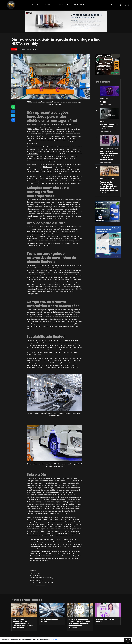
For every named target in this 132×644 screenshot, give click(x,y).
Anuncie (89, 5)
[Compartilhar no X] (13, 103)
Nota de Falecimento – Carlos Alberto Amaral (109, 127)
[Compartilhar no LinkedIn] (13, 111)
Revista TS (58, 5)
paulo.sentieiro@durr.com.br (44, 582)
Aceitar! (128, 640)
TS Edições (108, 99)
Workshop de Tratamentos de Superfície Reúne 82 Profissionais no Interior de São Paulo (109, 186)
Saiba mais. (54, 640)
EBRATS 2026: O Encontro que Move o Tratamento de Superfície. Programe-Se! (109, 155)
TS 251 (102, 99)
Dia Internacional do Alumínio (49, 621)
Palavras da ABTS (109, 148)
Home (34, 5)
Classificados (81, 5)
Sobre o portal (41, 5)
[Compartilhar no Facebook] (13, 120)
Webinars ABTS (71, 5)
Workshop (107, 179)
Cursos (64, 5)
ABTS (116, 148)
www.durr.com (41, 585)
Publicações (50, 5)
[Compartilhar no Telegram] (13, 116)
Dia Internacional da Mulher (105, 621)
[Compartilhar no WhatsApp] (13, 107)
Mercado (14, 49)
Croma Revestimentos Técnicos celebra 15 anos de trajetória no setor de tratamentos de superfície (79, 624)
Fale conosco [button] (96, 5)
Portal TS (37, 49)
